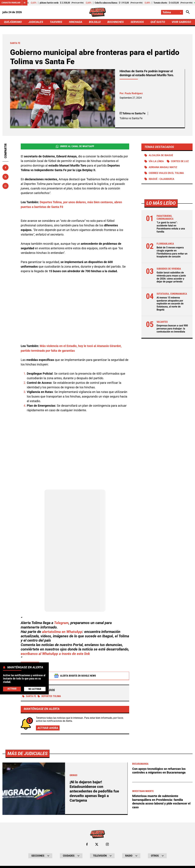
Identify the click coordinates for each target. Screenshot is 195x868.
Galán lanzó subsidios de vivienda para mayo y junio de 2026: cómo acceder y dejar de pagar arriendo (171, 277)
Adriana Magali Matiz (163, 168)
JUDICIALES (36, 22)
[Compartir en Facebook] (5, 168)
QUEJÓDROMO (13, 22)
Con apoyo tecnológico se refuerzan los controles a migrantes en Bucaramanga (159, 771)
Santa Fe (29, 697)
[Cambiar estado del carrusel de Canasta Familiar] (25, 3)
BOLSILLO (95, 22)
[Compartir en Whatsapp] (5, 186)
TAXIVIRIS (56, 22)
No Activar (35, 689)
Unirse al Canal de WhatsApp (75, 147)
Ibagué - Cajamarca (161, 180)
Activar (12, 689)
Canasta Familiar (11, 3)
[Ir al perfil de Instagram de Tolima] (107, 845)
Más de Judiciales (28, 754)
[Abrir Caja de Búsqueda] (188, 12)
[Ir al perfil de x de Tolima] (97, 845)
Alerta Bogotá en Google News (75, 676)
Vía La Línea (156, 162)
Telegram (61, 623)
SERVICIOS (137, 22)
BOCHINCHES (116, 22)
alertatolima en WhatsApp (63, 632)
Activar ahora (48, 728)
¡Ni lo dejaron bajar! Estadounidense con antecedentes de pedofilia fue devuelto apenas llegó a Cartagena (95, 792)
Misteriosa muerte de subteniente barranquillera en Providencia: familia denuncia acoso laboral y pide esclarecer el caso (161, 802)
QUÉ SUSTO (158, 22)
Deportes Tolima (49, 697)
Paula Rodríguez (134, 94)
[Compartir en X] (5, 177)
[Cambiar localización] (172, 12)
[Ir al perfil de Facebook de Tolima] (87, 845)
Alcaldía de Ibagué (161, 156)
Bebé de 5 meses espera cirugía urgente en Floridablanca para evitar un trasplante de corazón (172, 253)
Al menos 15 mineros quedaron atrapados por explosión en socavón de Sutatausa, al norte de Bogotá (170, 303)
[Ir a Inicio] (98, 12)
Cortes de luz (180, 162)
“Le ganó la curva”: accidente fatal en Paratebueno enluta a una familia (171, 228)
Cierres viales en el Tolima (166, 174)
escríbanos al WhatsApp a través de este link (56, 654)
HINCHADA (76, 22)
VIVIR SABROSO (181, 22)
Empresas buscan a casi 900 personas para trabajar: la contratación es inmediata (172, 328)
